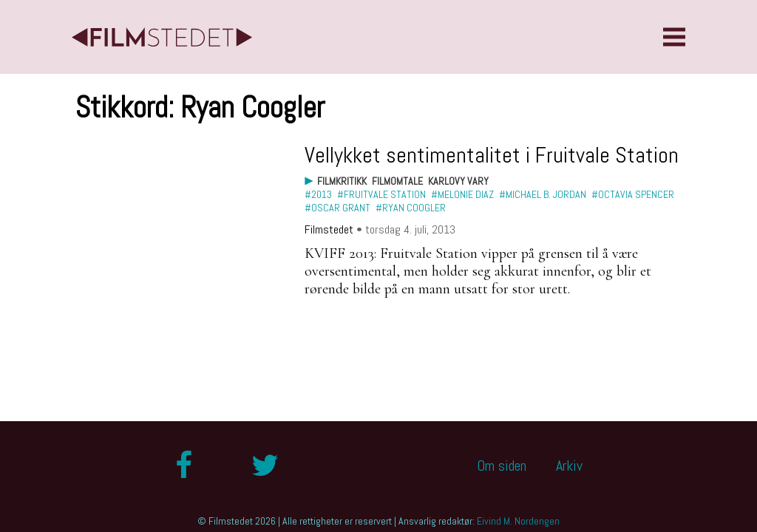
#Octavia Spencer (633, 194)
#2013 (318, 194)
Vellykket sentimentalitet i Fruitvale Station (492, 155)
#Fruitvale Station (381, 194)
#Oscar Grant (337, 208)
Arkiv (569, 465)
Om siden (502, 465)
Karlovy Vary (458, 181)
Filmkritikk (342, 181)
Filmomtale (397, 181)
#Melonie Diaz (462, 194)
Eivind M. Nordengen (518, 521)
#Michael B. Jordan (543, 194)
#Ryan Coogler (411, 208)
